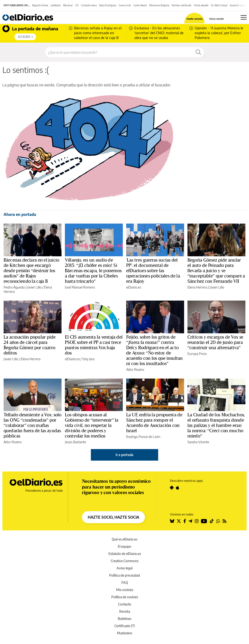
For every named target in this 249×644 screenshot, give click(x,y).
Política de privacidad (124, 575)
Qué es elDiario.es (124, 539)
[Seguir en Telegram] (190, 521)
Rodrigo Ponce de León (143, 437)
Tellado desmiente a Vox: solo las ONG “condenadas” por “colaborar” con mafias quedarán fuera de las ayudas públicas (32, 425)
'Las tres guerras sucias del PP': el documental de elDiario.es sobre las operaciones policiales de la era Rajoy (153, 271)
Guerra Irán (125, 5)
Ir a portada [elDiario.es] (124, 455)
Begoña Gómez (40, 5)
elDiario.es (134, 287)
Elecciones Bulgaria (159, 5)
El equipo (124, 546)
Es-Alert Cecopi (219, 5)
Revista (125, 611)
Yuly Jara (88, 359)
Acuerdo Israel (237, 5)
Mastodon (125, 633)
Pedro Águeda (14, 287)
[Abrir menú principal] (244, 17)
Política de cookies (125, 597)
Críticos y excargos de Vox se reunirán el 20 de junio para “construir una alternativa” (215, 342)
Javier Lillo (34, 287)
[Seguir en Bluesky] (172, 521)
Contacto (125, 604)
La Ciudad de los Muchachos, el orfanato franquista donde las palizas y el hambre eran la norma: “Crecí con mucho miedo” (216, 425)
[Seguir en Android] (172, 488)
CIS (77, 5)
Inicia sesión (217, 19)
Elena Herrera (197, 287)
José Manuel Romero (80, 287)
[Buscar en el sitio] (119, 52)
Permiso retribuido (182, 5)
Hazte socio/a (195, 19)
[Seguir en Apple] (178, 488)
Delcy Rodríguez (108, 5)
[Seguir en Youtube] (204, 521)
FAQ (125, 583)
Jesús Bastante (75, 442)
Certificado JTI (125, 626)
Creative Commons (125, 561)
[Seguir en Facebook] (185, 521)
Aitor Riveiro (135, 370)
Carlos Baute (140, 5)
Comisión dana (89, 5)
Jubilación (56, 5)
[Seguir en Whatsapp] (218, 521)
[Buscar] (198, 52)
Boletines (124, 619)
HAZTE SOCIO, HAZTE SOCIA (113, 517)
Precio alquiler (201, 5)
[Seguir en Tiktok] (212, 521)
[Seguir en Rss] (224, 521)
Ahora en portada (20, 214)
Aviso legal (124, 568)
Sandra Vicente (198, 442)
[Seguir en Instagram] (197, 521)
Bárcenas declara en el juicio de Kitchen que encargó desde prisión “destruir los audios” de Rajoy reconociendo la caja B (31, 271)
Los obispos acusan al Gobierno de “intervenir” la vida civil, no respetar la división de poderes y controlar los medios (92, 425)
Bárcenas (68, 5)
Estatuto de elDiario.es (125, 554)
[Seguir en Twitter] (179, 521)
